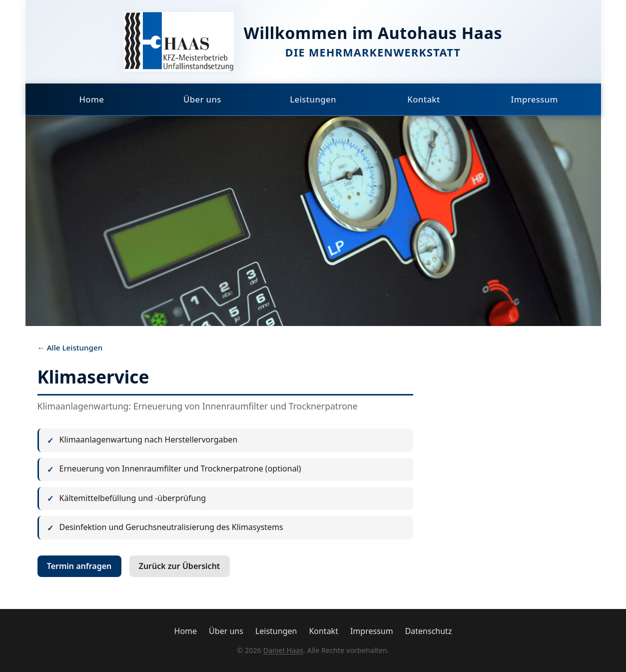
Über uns (202, 99)
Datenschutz (429, 631)
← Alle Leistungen (70, 347)
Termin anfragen (79, 566)
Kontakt (424, 99)
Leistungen (313, 99)
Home (91, 99)
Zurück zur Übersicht (180, 566)
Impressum (534, 99)
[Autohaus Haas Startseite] (179, 42)
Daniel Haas (283, 650)
